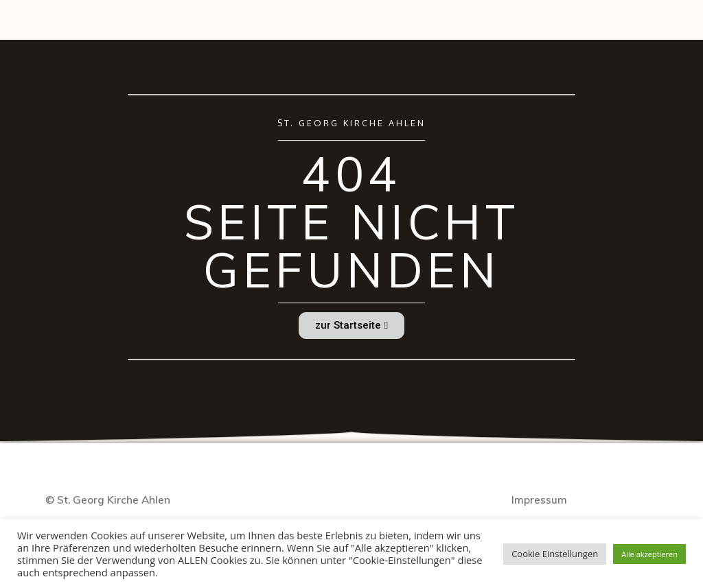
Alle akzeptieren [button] (649, 554)
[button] (351, 326)
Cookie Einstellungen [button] (555, 554)
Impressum (539, 500)
